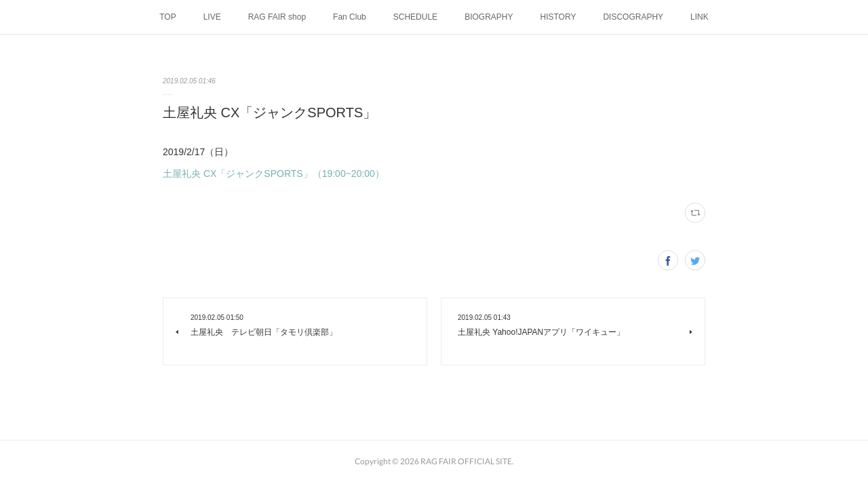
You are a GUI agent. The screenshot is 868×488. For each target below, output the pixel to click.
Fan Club (350, 17)
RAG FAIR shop (277, 17)
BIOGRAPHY (489, 17)
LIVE (212, 17)
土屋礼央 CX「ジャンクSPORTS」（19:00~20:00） (274, 174)
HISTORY (558, 17)
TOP (167, 17)
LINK (699, 17)
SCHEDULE (415, 17)
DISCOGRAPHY (633, 17)
